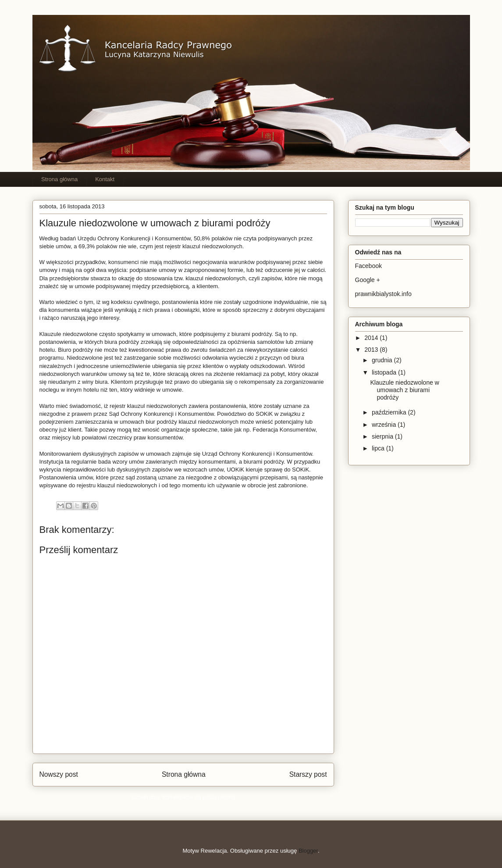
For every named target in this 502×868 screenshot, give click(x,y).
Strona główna (59, 179)
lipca (379, 448)
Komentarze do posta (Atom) (199, 797)
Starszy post (308, 774)
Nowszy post (59, 774)
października (390, 412)
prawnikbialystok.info (383, 294)
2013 (372, 350)
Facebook (368, 266)
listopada (385, 372)
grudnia (383, 360)
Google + (368, 280)
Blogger (308, 851)
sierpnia (383, 436)
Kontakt (105, 179)
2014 (372, 338)
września (385, 425)
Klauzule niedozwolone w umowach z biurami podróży (404, 390)
